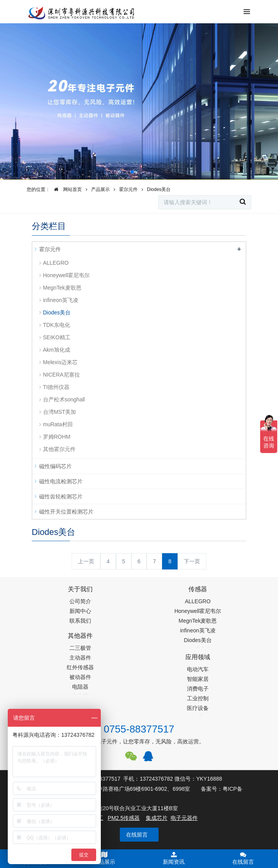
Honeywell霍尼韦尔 (66, 275)
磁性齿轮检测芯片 (61, 496)
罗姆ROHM (57, 437)
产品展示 (100, 189)
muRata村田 (58, 424)
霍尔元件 (128, 189)
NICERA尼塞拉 (61, 375)
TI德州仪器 (56, 387)
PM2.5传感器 (124, 818)
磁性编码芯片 (55, 466)
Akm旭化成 (57, 350)
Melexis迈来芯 (60, 362)
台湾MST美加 (60, 412)
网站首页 (66, 189)
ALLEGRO (56, 263)
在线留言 (137, 835)
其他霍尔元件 (59, 449)
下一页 (192, 561)
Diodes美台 (159, 189)
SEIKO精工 (57, 337)
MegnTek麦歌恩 (62, 288)
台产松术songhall (64, 399)
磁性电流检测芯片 (61, 481)
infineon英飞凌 (61, 300)
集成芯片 (157, 818)
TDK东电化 (57, 325)
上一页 (86, 561)
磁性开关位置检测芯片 (66, 512)
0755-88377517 (139, 729)
